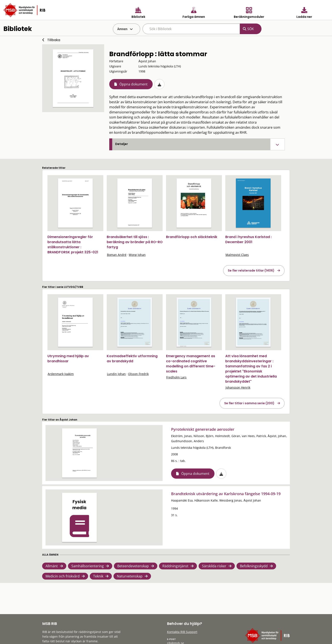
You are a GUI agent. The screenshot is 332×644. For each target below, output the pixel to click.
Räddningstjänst (175, 566)
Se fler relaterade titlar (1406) (251, 270)
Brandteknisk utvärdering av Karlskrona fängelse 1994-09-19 (226, 494)
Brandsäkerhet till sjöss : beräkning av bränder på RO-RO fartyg (135, 242)
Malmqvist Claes (237, 255)
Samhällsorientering (88, 566)
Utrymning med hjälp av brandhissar (68, 359)
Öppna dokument (133, 84)
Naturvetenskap (130, 576)
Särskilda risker (214, 566)
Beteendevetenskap (133, 566)
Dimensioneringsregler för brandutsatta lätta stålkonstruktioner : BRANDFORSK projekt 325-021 (73, 245)
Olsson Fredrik (138, 374)
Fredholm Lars (176, 377)
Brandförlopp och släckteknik (192, 237)
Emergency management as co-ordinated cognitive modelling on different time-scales (191, 364)
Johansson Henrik (238, 387)
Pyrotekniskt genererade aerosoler (203, 429)
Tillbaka (54, 40)
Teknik (98, 576)
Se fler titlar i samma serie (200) (249, 403)
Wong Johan (137, 255)
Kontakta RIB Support (182, 632)
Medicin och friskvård (63, 576)
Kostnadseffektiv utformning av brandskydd (132, 359)
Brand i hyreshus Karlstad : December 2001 (248, 239)
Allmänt (52, 566)
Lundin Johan (116, 374)
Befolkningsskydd (254, 566)
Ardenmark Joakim (61, 374)
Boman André (117, 255)
